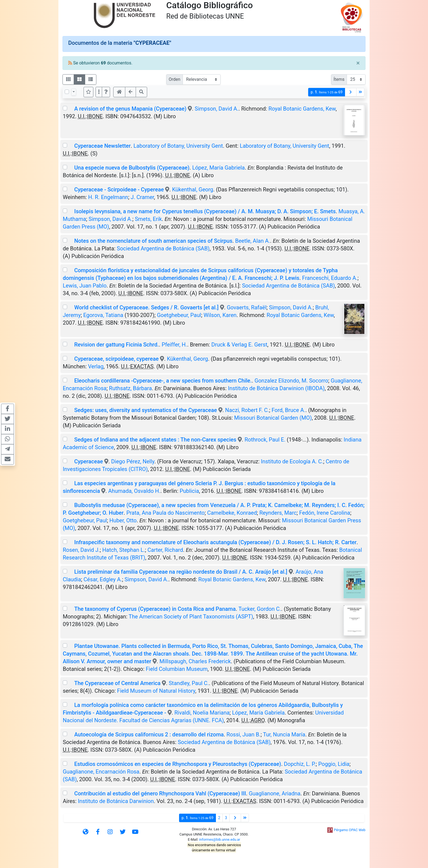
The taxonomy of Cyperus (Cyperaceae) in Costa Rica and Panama (155, 609)
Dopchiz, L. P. (300, 764)
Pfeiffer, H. (174, 345)
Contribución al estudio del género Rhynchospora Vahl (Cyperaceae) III (160, 793)
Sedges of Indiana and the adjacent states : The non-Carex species (155, 440)
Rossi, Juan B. (244, 734)
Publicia (189, 491)
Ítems (339, 79)
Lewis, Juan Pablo (85, 286)
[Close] (358, 63)
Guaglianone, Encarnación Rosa (101, 772)
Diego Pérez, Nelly (133, 461)
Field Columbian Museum (177, 669)
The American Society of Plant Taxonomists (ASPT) (191, 617)
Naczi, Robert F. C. (247, 410)
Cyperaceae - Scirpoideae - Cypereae (119, 189)
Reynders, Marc (278, 513)
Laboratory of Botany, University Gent (178, 146)
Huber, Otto (123, 520)
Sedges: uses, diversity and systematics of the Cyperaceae (146, 410)
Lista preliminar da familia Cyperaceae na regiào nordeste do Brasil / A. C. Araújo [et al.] (181, 572)
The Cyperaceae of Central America (117, 683)
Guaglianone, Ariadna (274, 793)
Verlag (96, 366)
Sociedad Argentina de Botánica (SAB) (163, 248)
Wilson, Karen (220, 315)
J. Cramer (142, 197)
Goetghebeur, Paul (179, 315)
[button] (106, 92)
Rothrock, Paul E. (265, 440)
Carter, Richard (165, 550)
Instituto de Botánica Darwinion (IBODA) (276, 388)
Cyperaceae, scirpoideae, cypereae (116, 359)
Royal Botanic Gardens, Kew (302, 109)
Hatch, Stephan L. (124, 550)
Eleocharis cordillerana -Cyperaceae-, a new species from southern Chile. (163, 381)
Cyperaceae (89, 461)
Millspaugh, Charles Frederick (195, 661)
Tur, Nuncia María (284, 734)
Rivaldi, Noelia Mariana (202, 713)
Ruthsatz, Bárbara (130, 388)
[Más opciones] (99, 92)
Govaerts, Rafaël (247, 307)
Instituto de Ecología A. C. (292, 461)
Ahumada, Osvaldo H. (134, 491)
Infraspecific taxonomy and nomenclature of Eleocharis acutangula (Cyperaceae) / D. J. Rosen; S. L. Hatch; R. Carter (215, 542)
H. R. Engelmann (108, 197)
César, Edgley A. (103, 579)
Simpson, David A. (216, 109)
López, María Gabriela (218, 168)
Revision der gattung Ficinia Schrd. (117, 345)
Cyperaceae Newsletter (102, 146)
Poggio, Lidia (334, 764)
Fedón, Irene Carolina (325, 513)
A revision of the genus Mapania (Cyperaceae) (130, 109)
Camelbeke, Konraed (232, 513)
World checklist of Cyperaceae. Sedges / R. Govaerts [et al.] (146, 307)
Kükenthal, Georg (193, 189)
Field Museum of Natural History (156, 691)
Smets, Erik (148, 219)
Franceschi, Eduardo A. (330, 278)
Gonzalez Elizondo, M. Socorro (292, 381)
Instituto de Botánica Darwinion (116, 801)
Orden (175, 79)
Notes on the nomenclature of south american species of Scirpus (153, 241)
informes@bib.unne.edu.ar (220, 839)
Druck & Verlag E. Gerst (239, 345)
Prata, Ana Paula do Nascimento (166, 513)
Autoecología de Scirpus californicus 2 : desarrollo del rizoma (149, 734)
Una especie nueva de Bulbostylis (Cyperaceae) (132, 168)
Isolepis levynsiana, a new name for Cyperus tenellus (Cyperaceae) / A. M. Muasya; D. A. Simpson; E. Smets (205, 211)
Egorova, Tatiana (103, 315)
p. (327, 92)
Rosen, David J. (81, 550)
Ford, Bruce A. (289, 410)
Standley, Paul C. (189, 683)
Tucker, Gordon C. (260, 609)
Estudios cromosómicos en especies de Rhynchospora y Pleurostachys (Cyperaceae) (178, 764)
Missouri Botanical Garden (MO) (273, 418)
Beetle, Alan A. (253, 241)
